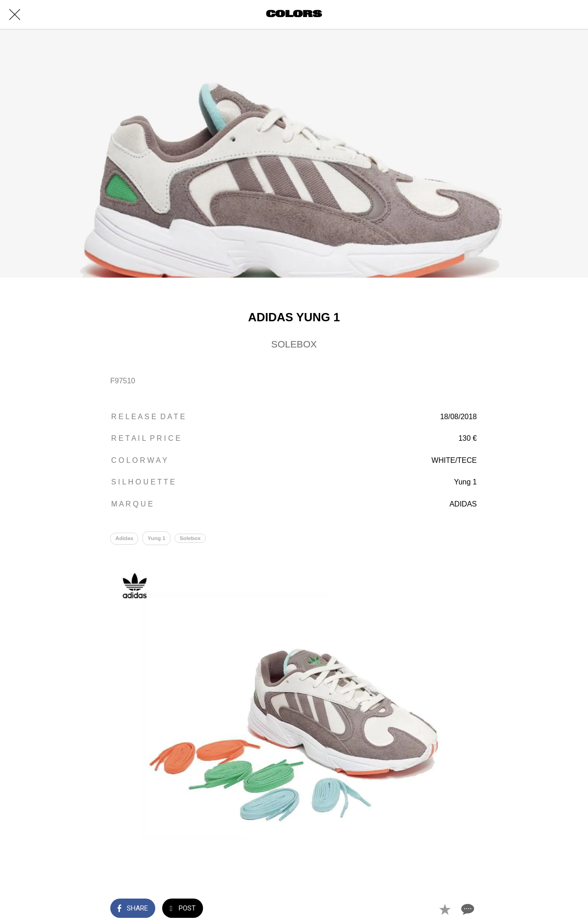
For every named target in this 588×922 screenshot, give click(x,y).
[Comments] (467, 909)
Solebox (191, 538)
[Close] (15, 15)
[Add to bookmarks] (445, 909)
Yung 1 (157, 538)
